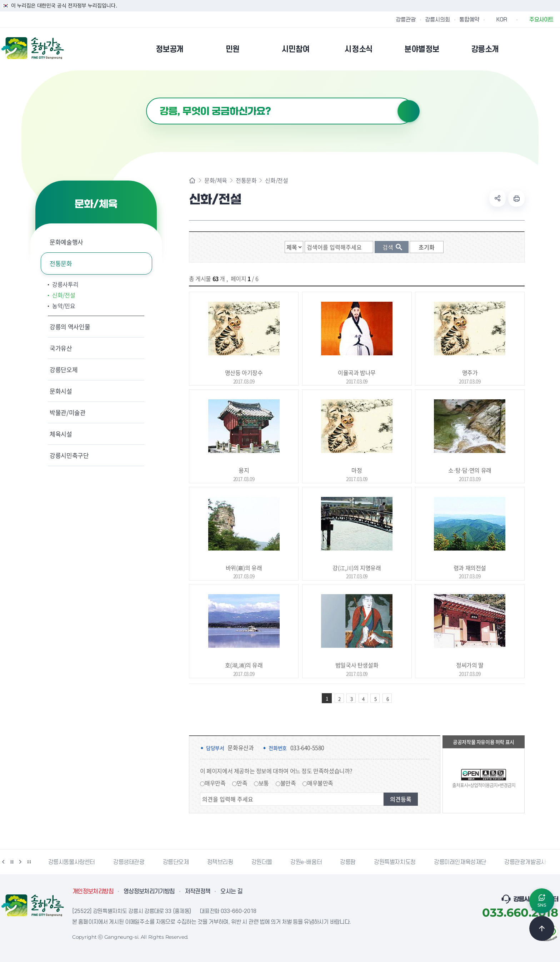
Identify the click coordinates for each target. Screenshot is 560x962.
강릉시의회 (437, 20)
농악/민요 (64, 306)
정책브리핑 (220, 862)
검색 (409, 111)
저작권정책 (198, 892)
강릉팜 (348, 862)
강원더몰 (262, 862)
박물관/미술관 (68, 412)
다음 (20, 862)
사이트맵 (554, 49)
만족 (242, 783)
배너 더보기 (29, 862)
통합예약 (469, 20)
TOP (542, 928)
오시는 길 (231, 892)
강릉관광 (406, 20)
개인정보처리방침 (93, 892)
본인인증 (536, 49)
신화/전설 (64, 295)
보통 (264, 783)
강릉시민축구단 (69, 455)
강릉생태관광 (129, 862)
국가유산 (61, 348)
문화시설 (61, 391)
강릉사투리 (65, 284)
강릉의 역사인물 (70, 327)
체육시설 (61, 434)
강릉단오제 (64, 369)
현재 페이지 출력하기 (516, 198)
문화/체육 (216, 180)
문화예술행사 (66, 242)
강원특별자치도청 (395, 862)
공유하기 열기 (497, 198)
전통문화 (61, 263)
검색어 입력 (146, 98)
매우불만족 (320, 783)
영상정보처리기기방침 (149, 892)
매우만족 (215, 783)
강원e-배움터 (306, 862)
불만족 (288, 783)
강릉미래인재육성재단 (460, 862)
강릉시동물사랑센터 (72, 862)
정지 (12, 862)
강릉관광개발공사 (525, 862)
